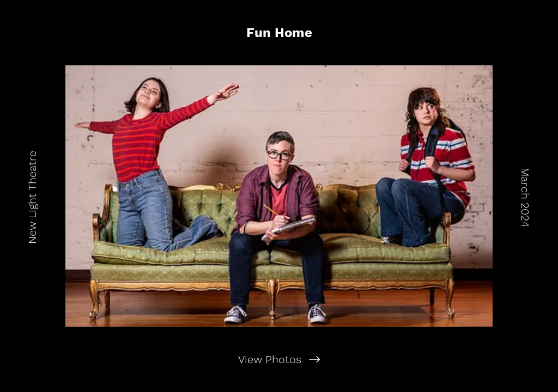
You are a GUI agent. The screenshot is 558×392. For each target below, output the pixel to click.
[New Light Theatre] (32, 196)
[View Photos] (279, 359)
